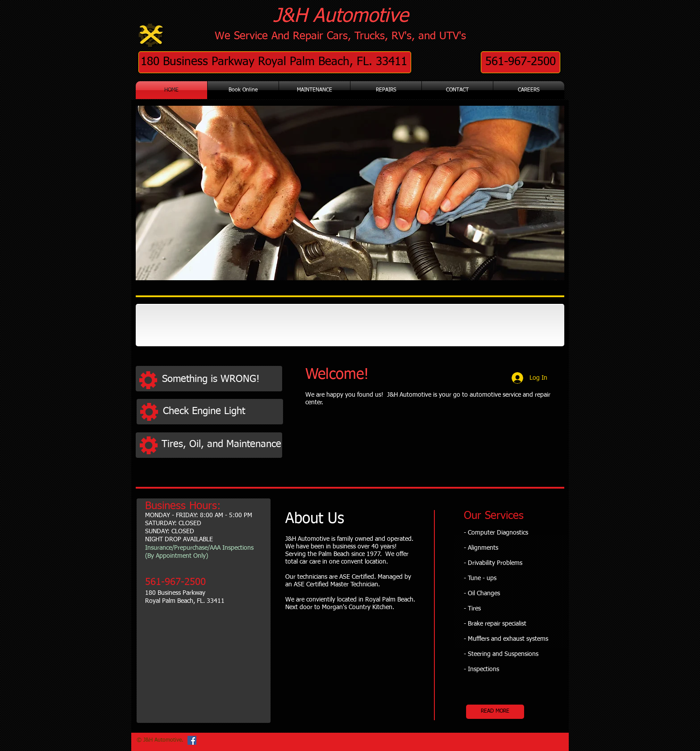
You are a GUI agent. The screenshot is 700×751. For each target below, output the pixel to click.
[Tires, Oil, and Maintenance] (221, 445)
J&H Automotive (341, 16)
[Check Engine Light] (222, 412)
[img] (182, 325)
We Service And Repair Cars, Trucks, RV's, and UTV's (340, 36)
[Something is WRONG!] (221, 380)
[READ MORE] (495, 712)
